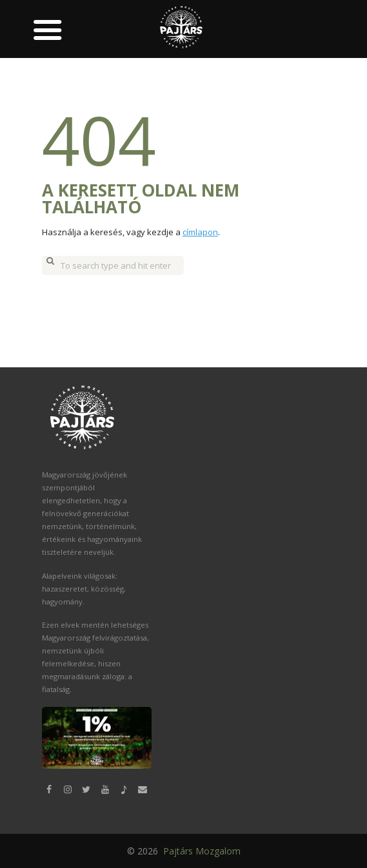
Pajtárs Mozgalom (201, 850)
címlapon (200, 232)
